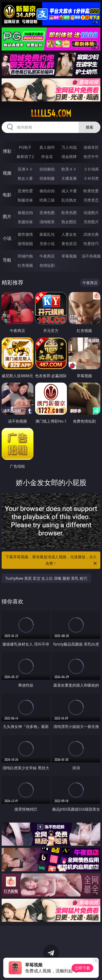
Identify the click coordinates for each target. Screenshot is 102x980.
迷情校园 (25, 244)
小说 (7, 238)
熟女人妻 (25, 178)
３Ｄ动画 (91, 169)
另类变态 (91, 200)
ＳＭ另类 (91, 178)
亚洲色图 (47, 213)
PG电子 (25, 147)
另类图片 (91, 222)
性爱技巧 (91, 244)
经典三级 (47, 200)
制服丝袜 (25, 200)
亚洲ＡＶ (25, 169)
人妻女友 (69, 234)
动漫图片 (91, 213)
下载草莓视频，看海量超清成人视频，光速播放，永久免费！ (52, 560)
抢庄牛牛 (91, 156)
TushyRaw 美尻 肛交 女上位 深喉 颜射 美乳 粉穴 (46, 578)
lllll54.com (51, 113)
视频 (7, 173)
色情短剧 (47, 265)
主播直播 (69, 178)
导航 (7, 260)
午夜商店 (47, 256)
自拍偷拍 (47, 169)
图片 (7, 216)
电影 (7, 195)
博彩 (7, 151)
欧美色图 (69, 213)
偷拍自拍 (47, 191)
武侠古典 (91, 234)
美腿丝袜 (25, 222)
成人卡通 (69, 191)
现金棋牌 (69, 156)
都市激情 (25, 234)
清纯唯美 (47, 222)
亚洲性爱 (25, 191)
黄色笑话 (69, 244)
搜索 (89, 127)
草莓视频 (69, 256)
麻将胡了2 (25, 156)
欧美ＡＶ (69, 169)
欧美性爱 (91, 191)
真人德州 (47, 147)
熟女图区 (69, 222)
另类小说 (47, 244)
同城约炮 (25, 256)
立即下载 (82, 968)
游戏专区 (91, 147)
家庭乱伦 (47, 234)
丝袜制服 (47, 178)
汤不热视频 (91, 256)
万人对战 (69, 147)
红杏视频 (25, 265)
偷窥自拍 (25, 213)
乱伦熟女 (69, 200)
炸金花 (47, 156)
